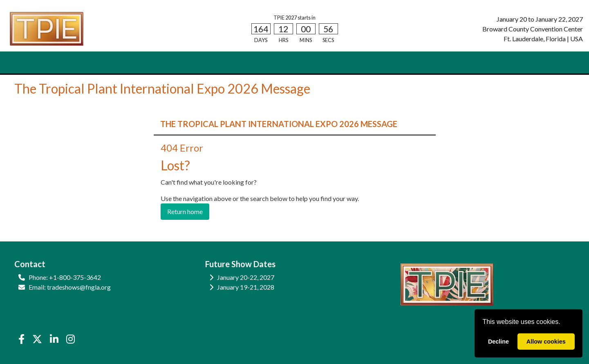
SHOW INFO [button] (146, 63)
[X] (37, 339)
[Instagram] (71, 339)
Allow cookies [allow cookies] (546, 342)
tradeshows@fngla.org (79, 287)
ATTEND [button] (60, 63)
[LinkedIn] (54, 339)
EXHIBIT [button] (100, 63)
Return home (185, 211)
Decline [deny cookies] (498, 342)
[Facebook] (21, 339)
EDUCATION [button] (197, 63)
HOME (28, 63)
